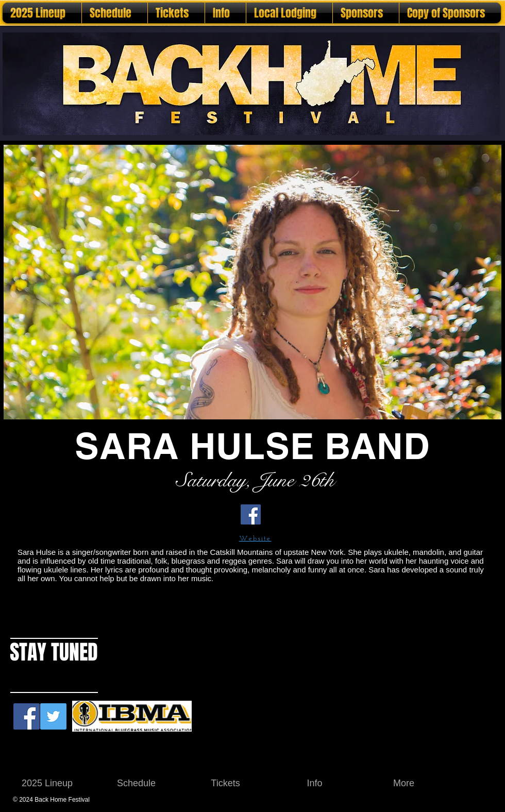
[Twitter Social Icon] (53, 716)
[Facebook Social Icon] (27, 716)
